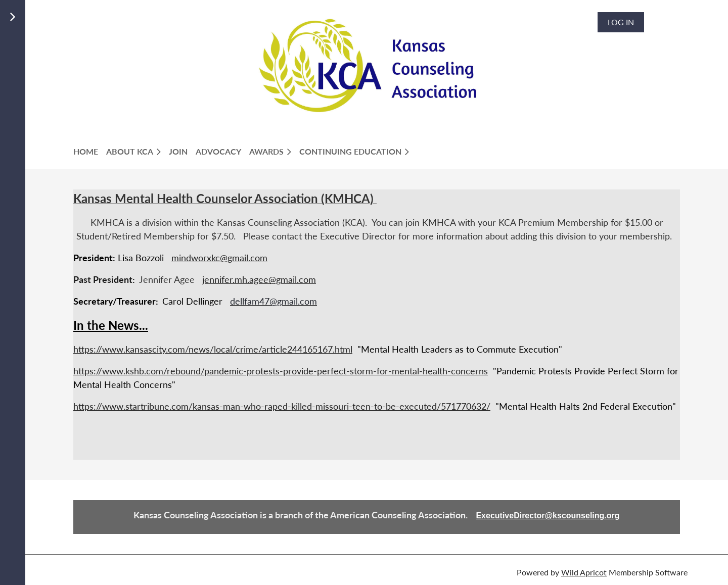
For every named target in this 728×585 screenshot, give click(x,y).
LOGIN (91, 47)
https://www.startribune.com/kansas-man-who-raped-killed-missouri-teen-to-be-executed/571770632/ (282, 406)
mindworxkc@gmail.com (219, 258)
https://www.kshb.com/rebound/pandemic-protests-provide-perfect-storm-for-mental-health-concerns (281, 371)
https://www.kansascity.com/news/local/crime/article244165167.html (213, 349)
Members (98, 35)
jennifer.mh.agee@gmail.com (259, 279)
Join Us (94, 23)
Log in (621, 22)
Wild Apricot (584, 572)
